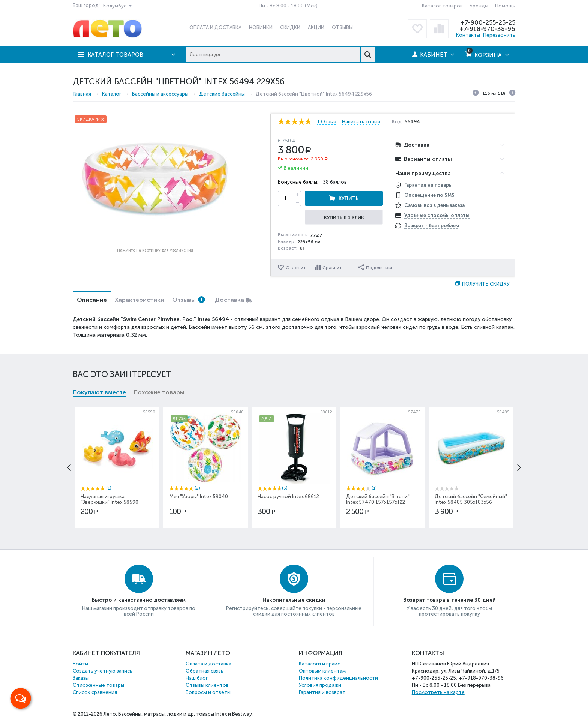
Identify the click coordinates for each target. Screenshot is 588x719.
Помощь (505, 6)
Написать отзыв (361, 122)
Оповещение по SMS (429, 195)
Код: (397, 122)
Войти (80, 664)
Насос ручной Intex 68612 (288, 497)
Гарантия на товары (428, 185)
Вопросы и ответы (208, 692)
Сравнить (333, 268)
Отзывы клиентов (207, 685)
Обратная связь (205, 671)
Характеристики (139, 300)
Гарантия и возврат (322, 692)
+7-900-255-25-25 (488, 22)
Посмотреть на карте (438, 692)
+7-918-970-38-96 (487, 29)
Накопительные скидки (294, 600)
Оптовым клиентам (322, 671)
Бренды (479, 6)
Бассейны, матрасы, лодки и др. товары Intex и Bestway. (185, 714)
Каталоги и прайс (319, 664)
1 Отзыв (327, 122)
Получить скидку (486, 284)
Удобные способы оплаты (437, 215)
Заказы (81, 678)
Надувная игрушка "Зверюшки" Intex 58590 (109, 499)
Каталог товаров (442, 6)
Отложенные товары (98, 685)
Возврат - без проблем (432, 225)
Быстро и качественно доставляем (139, 600)
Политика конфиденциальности (338, 678)
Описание (92, 300)
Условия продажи (320, 685)
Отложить (297, 268)
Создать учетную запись (103, 671)
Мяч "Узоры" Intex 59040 (199, 497)
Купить (349, 198)
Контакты (468, 35)
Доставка (229, 300)
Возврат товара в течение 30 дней (449, 600)
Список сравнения (95, 692)
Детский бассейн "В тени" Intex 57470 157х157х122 (378, 499)
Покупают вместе (99, 392)
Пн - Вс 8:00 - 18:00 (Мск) (288, 6)
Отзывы (189, 300)
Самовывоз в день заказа (434, 205)
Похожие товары (159, 392)
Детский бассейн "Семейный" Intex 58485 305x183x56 (471, 499)
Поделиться (375, 267)
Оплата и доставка (208, 664)
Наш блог (197, 678)
